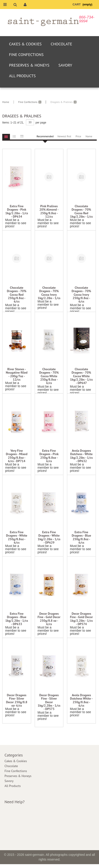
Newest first (64, 136)
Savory (65, 65)
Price (78, 136)
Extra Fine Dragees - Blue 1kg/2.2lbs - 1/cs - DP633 (17, 619)
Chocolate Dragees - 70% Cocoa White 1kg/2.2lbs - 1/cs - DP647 (82, 376)
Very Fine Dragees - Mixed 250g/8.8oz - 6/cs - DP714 (17, 456)
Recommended (45, 136)
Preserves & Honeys (29, 65)
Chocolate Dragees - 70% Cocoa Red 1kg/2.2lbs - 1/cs (82, 212)
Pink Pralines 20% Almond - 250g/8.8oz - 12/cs (49, 212)
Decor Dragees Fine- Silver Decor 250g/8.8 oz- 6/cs (17, 700)
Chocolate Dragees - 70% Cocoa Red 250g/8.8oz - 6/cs (17, 295)
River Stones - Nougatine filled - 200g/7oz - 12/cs (17, 375)
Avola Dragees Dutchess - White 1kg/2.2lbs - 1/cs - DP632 (82, 456)
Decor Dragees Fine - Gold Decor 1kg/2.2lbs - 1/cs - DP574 (81, 619)
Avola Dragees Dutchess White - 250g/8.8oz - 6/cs (82, 700)
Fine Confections (26, 55)
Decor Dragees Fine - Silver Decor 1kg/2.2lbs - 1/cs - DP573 (49, 702)
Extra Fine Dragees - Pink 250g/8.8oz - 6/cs (49, 456)
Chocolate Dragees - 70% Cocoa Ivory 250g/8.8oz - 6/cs (82, 295)
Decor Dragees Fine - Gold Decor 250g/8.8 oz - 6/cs (49, 619)
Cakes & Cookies (25, 44)
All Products (22, 76)
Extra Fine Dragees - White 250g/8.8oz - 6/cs (17, 538)
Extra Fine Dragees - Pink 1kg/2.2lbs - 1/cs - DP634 (17, 212)
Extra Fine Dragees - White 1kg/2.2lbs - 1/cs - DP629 (49, 538)
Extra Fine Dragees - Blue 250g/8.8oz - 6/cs (81, 538)
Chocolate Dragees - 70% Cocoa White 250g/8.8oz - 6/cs (49, 376)
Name (89, 136)
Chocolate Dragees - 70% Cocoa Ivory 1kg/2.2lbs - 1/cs (49, 293)
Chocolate (61, 44)
